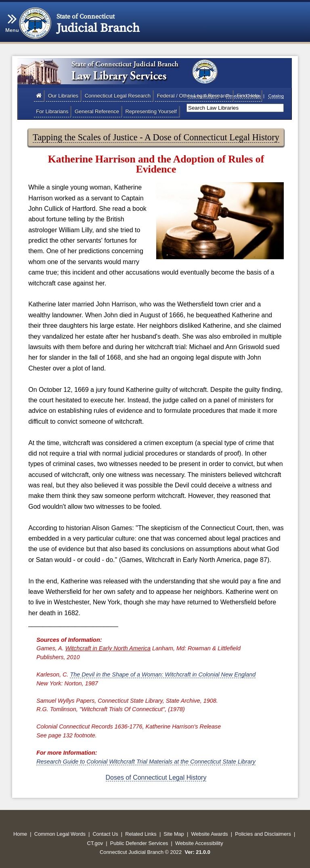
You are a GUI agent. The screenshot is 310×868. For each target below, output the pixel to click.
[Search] (235, 108)
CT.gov (95, 843)
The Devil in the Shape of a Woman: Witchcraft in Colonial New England (163, 674)
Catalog (276, 96)
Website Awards (209, 834)
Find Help (248, 96)
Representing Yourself (151, 111)
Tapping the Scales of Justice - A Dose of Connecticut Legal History (156, 137)
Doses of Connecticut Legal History (156, 777)
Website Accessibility (199, 843)
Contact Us (105, 834)
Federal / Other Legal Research (194, 96)
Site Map (174, 834)
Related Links (141, 834)
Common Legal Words (60, 834)
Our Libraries (63, 96)
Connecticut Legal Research (118, 96)
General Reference (97, 111)
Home (20, 834)
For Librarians (52, 111)
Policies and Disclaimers (263, 834)
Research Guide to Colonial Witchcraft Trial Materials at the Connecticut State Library (146, 762)
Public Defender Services (139, 843)
